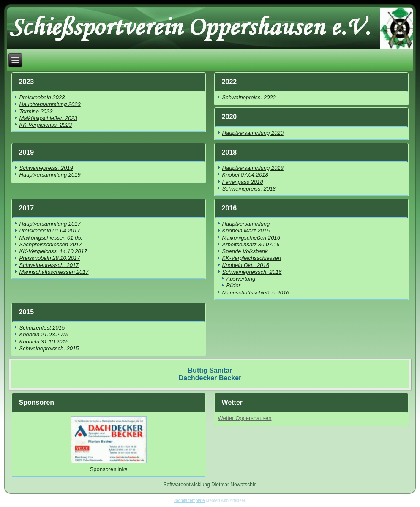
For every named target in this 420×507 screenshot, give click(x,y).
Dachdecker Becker (210, 378)
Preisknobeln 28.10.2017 (50, 258)
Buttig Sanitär (210, 370)
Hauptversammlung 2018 (253, 168)
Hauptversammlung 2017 (50, 224)
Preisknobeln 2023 (42, 97)
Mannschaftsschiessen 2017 (54, 272)
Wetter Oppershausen (245, 418)
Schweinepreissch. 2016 (252, 272)
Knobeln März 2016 (246, 230)
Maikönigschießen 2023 (48, 118)
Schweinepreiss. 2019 (46, 168)
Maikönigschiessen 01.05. (51, 238)
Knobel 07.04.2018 (245, 175)
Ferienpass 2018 (243, 182)
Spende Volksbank (245, 251)
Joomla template (189, 500)
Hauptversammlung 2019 (50, 175)
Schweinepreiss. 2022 (249, 97)
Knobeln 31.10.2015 (44, 342)
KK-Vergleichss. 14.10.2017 (53, 251)
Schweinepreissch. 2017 (49, 265)
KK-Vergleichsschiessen (252, 258)
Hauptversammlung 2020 (253, 133)
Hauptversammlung (246, 224)
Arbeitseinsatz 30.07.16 (251, 244)
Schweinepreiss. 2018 (249, 189)
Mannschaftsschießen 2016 (256, 293)
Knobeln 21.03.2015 (44, 334)
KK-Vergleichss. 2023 (46, 125)
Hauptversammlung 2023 (50, 104)
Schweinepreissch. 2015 (49, 348)
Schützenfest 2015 (42, 328)
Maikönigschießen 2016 (251, 238)
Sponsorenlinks (109, 469)
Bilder (233, 285)
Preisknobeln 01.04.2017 (50, 230)
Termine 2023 (36, 111)
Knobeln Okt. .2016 (246, 265)
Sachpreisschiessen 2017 (51, 244)
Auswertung (241, 279)
